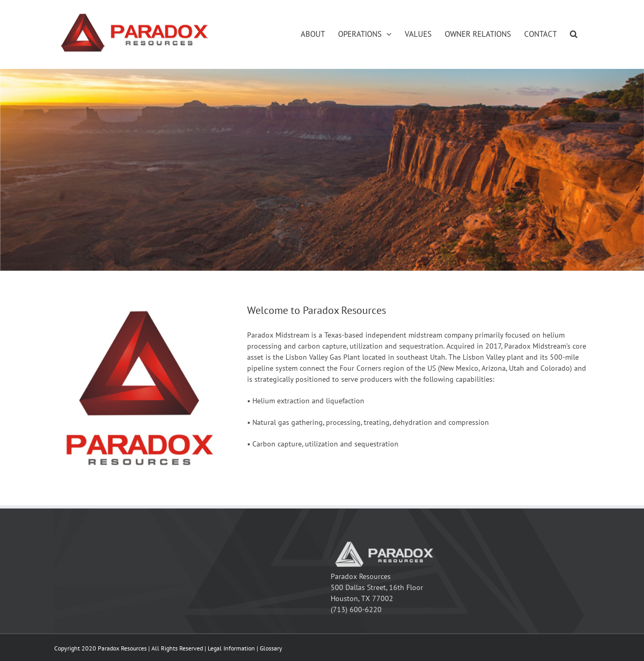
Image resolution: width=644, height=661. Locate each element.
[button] (574, 34)
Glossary (271, 648)
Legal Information (231, 648)
